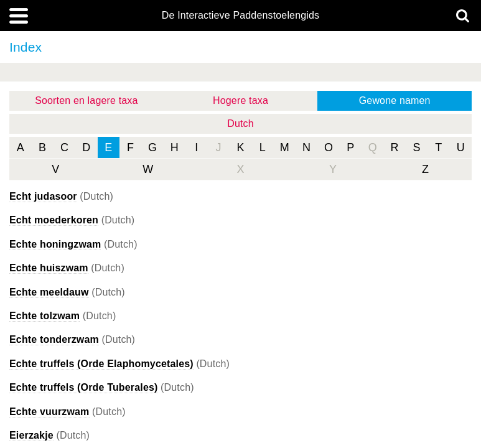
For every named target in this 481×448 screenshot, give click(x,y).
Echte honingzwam (55, 244)
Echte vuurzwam (49, 412)
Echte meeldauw (49, 292)
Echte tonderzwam (54, 339)
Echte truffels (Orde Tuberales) (84, 387)
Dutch (240, 124)
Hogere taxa (240, 100)
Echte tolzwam (44, 316)
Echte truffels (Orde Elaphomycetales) (101, 364)
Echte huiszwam (49, 268)
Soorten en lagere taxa (86, 100)
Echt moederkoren (54, 220)
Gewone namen (395, 100)
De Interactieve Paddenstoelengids (240, 16)
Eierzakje (31, 435)
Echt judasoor (43, 196)
